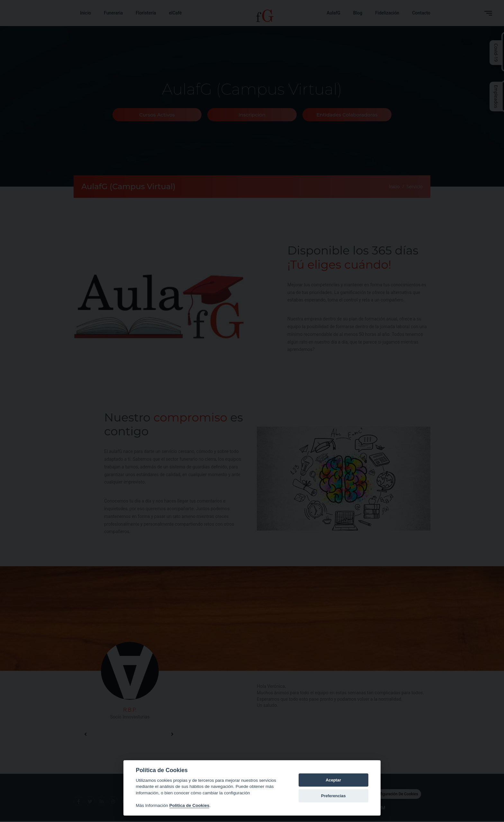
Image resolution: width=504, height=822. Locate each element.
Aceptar (333, 780)
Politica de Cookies (189, 805)
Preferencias (333, 796)
